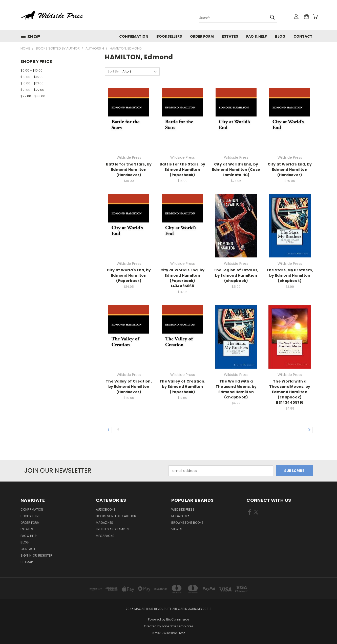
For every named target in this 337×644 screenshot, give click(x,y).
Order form (202, 36)
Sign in (26, 555)
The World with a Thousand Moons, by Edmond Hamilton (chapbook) (236, 389)
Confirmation (134, 36)
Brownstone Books (187, 523)
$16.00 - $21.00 (32, 83)
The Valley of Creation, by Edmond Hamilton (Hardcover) (129, 387)
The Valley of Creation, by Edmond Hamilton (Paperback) (182, 387)
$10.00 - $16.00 (32, 77)
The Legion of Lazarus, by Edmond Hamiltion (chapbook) (236, 275)
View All (178, 529)
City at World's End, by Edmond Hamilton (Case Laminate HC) (236, 170)
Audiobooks (106, 509)
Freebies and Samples (113, 529)
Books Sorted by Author (116, 516)
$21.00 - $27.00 (32, 90)
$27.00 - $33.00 (33, 96)
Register (45, 555)
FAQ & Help (257, 36)
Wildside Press (183, 509)
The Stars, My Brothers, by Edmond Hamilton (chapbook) (290, 275)
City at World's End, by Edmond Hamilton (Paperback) (129, 275)
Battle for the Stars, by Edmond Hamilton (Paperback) (183, 170)
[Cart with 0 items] (315, 16)
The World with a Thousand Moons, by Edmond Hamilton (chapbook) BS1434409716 (290, 392)
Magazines (104, 523)
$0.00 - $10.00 (31, 70)
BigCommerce (178, 619)
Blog (280, 36)
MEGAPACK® (180, 516)
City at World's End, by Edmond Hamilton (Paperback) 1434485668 (183, 278)
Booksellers (169, 36)
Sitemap (27, 562)
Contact (303, 36)
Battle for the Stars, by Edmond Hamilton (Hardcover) (129, 170)
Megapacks (105, 536)
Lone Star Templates (178, 626)
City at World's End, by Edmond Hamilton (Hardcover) (290, 170)
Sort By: (113, 71)
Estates (230, 36)
